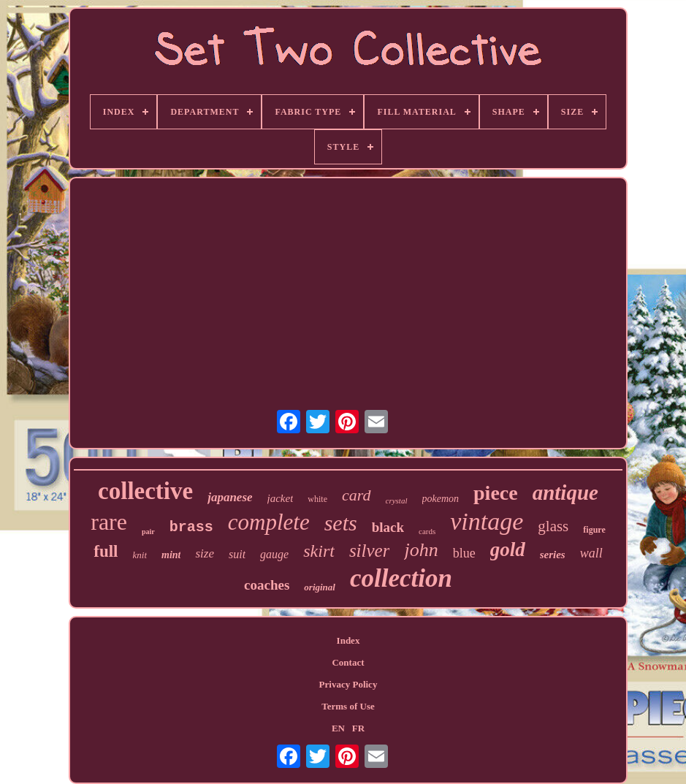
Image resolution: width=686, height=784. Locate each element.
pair (148, 532)
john (421, 550)
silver (370, 551)
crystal (397, 501)
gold (508, 549)
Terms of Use (348, 706)
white (317, 499)
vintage (487, 521)
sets (341, 523)
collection (401, 578)
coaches (267, 585)
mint (171, 555)
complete (269, 522)
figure (594, 530)
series (553, 555)
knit (140, 555)
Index (348, 640)
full (106, 551)
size (205, 553)
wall (591, 553)
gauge (274, 554)
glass (553, 526)
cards (427, 531)
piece (496, 493)
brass (191, 527)
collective (145, 491)
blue (464, 553)
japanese (230, 497)
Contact (348, 662)
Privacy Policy (348, 684)
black (388, 527)
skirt (319, 551)
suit (237, 554)
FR (358, 728)
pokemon (441, 499)
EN (338, 728)
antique (565, 492)
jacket (281, 498)
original (320, 587)
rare (109, 522)
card (357, 495)
